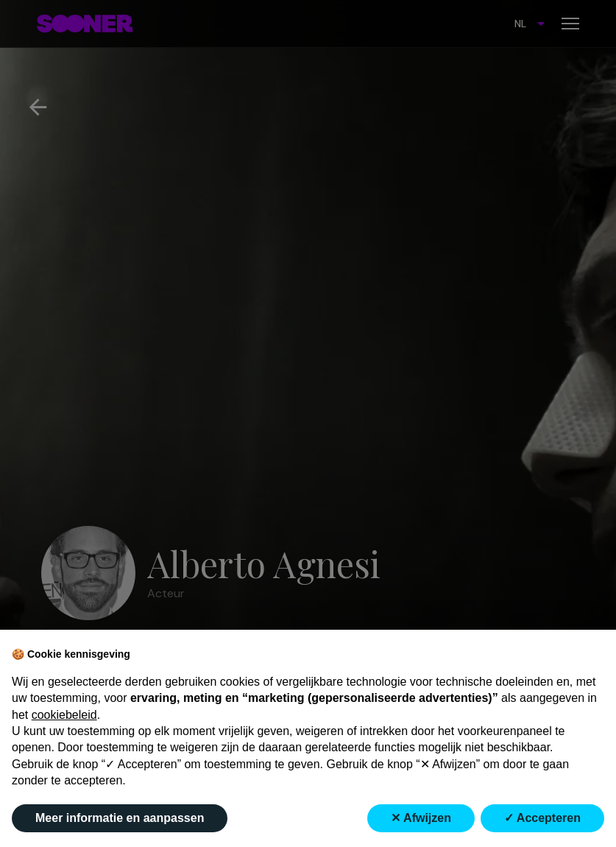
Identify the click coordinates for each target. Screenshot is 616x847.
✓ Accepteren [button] (542, 818)
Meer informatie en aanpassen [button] (120, 818)
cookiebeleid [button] (64, 715)
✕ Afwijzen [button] (421, 818)
